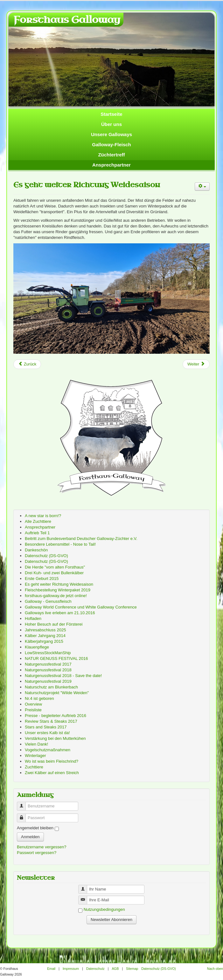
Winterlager (35, 756)
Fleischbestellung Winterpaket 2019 (58, 590)
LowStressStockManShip (48, 653)
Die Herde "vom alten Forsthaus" (55, 567)
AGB (115, 969)
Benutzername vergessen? (42, 847)
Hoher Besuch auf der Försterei (54, 624)
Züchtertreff (111, 155)
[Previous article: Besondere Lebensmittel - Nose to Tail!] (27, 364)
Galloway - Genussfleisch (48, 601)
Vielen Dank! (36, 744)
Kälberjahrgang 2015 (44, 641)
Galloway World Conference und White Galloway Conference (81, 607)
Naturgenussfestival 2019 (48, 681)
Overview (33, 704)
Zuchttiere (34, 767)
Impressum (71, 969)
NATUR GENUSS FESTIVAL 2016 (56, 658)
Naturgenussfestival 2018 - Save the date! (63, 676)
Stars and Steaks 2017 (46, 727)
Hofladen (33, 618)
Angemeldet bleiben (35, 828)
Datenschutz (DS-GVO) (46, 556)
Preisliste (33, 710)
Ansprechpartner (111, 165)
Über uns (111, 124)
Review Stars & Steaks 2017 (51, 721)
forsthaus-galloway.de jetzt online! (56, 596)
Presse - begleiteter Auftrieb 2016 (56, 716)
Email (51, 969)
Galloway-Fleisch (111, 145)
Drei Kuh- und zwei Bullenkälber (54, 573)
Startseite (111, 114)
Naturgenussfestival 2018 (48, 670)
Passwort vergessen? (37, 853)
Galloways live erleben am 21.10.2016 (60, 613)
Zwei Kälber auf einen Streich (52, 773)
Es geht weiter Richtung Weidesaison (87, 185)
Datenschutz (95, 969)
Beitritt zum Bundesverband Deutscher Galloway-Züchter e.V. (81, 539)
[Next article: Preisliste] (196, 364)
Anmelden (30, 837)
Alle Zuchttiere (38, 521)
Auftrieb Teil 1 (37, 533)
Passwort (24, 815)
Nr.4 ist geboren (39, 698)
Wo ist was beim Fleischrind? (52, 761)
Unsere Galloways (111, 134)
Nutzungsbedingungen (104, 909)
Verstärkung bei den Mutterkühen (55, 738)
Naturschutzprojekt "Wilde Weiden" (57, 693)
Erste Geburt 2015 (42, 579)
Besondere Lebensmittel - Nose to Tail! (60, 544)
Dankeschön (36, 550)
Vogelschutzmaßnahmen (48, 750)
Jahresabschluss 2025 (45, 630)
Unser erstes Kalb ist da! (47, 733)
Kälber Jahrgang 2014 (45, 636)
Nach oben (215, 969)
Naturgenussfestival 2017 (48, 664)
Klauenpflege (37, 647)
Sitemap (132, 969)
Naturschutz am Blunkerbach (51, 687)
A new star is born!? (43, 516)
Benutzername (24, 803)
